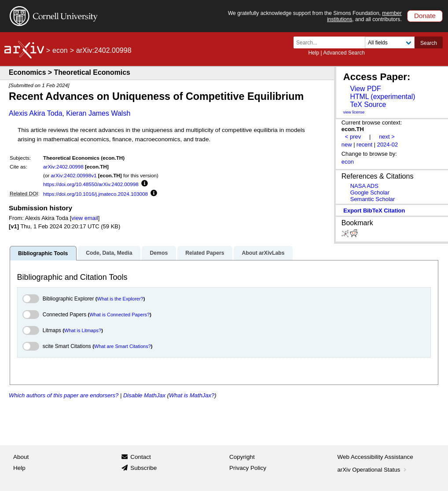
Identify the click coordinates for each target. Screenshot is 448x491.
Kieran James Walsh (98, 113)
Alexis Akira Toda (36, 113)
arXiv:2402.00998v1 (74, 175)
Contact (141, 457)
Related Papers (205, 253)
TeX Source (368, 104)
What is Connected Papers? (119, 315)
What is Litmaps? (83, 330)
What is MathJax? (192, 395)
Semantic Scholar (373, 199)
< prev (353, 137)
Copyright (242, 457)
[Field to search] (390, 42)
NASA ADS (364, 186)
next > (387, 137)
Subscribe (143, 468)
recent (364, 145)
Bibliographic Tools (43, 253)
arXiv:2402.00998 (63, 167)
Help (314, 53)
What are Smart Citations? (123, 346)
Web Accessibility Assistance (375, 457)
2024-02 (388, 145)
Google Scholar (370, 192)
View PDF (365, 89)
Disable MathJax (144, 395)
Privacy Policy (248, 468)
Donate (425, 16)
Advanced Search (344, 53)
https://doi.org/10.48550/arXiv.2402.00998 (91, 184)
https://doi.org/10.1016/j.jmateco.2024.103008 (95, 194)
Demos (159, 253)
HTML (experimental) (382, 97)
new (347, 145)
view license (354, 112)
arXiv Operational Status (373, 470)
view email (84, 218)
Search (429, 43)
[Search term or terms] (332, 42)
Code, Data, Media (109, 253)
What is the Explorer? (120, 299)
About (21, 457)
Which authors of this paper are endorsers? (64, 395)
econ (60, 50)
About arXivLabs (263, 253)
